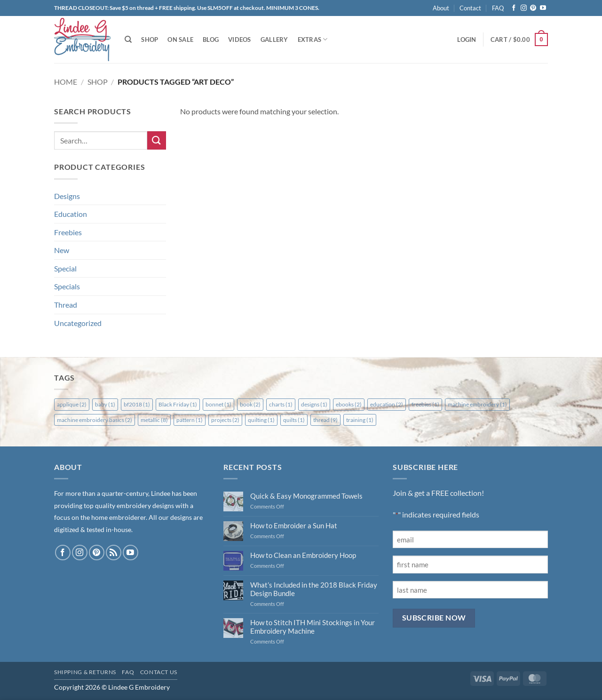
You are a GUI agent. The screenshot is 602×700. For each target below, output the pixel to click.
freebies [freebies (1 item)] (425, 404)
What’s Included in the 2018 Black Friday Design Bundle (314, 589)
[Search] (128, 40)
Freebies (68, 232)
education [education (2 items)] (387, 404)
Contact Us (159, 672)
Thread (66, 305)
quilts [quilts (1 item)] (294, 420)
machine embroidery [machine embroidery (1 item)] (477, 404)
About (441, 8)
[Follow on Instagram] (524, 8)
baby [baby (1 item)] (105, 404)
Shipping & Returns (85, 672)
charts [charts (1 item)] (281, 404)
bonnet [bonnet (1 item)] (218, 404)
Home (66, 82)
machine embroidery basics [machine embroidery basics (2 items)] (95, 420)
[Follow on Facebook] (514, 8)
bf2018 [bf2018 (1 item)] (137, 404)
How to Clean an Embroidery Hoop (303, 555)
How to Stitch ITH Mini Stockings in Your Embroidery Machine (313, 627)
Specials (67, 286)
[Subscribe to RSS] (114, 553)
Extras (313, 39)
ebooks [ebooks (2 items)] (349, 404)
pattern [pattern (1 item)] (190, 420)
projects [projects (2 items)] (225, 420)
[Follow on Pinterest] (533, 8)
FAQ (498, 8)
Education (71, 214)
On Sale (180, 40)
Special (65, 268)
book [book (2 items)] (250, 404)
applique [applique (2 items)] (72, 404)
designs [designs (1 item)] (314, 404)
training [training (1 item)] (360, 420)
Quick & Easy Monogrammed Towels (306, 496)
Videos (240, 40)
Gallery (274, 40)
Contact (470, 8)
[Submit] (157, 140)
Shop (150, 40)
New (62, 250)
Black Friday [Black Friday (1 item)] (178, 404)
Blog (211, 40)
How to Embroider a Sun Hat (294, 525)
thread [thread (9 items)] (325, 420)
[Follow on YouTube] (543, 8)
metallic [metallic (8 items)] (154, 420)
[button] (467, 40)
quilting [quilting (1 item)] (261, 420)
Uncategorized (78, 323)
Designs (67, 196)
